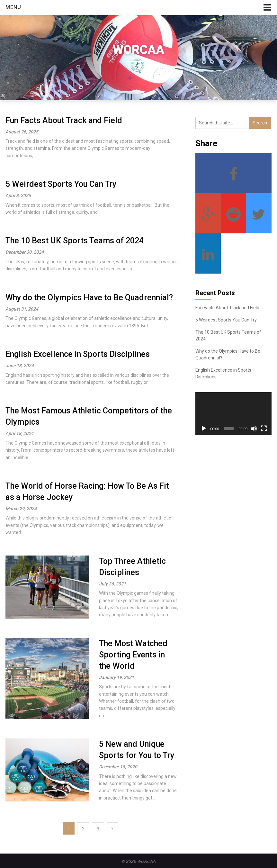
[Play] (204, 429)
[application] (233, 414)
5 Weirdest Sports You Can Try (61, 184)
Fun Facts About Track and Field (64, 120)
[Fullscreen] (264, 429)
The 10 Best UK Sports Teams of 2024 (75, 241)
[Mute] (254, 429)
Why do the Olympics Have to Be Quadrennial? (89, 298)
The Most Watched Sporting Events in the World (133, 655)
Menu (13, 7)
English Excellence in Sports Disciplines (78, 354)
